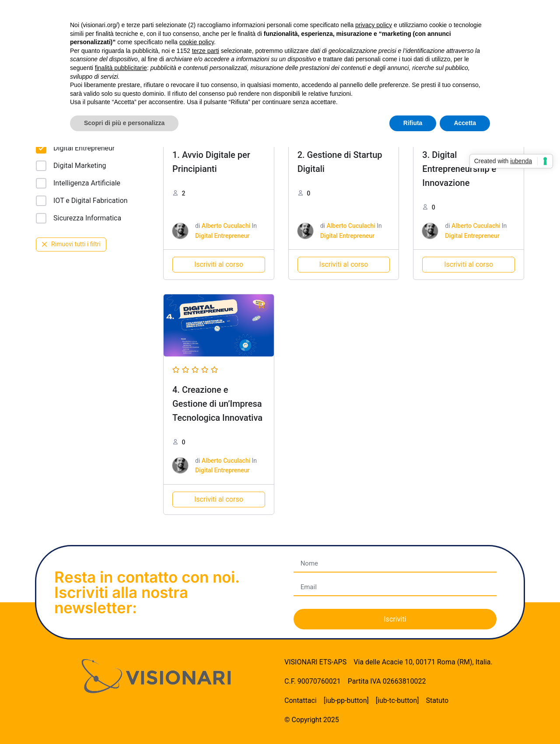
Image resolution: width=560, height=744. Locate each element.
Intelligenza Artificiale (78, 183)
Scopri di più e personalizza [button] (124, 123)
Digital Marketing (71, 166)
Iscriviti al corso (219, 264)
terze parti (206, 51)
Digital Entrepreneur (75, 148)
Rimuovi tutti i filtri (71, 244)
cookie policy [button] (197, 42)
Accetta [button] (465, 123)
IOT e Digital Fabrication (82, 201)
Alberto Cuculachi (226, 226)
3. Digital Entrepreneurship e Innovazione (459, 169)
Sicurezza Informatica (79, 218)
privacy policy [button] (374, 25)
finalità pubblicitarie (121, 68)
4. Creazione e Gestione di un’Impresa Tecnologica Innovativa (217, 404)
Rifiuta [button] (413, 123)
